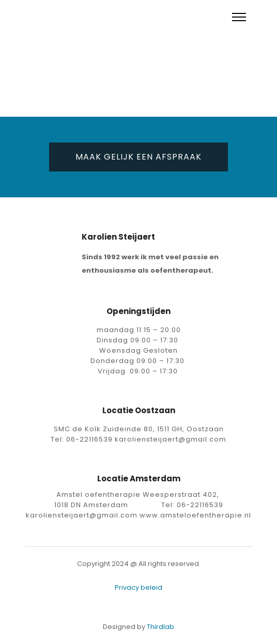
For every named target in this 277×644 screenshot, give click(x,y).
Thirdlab (160, 627)
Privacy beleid (138, 587)
